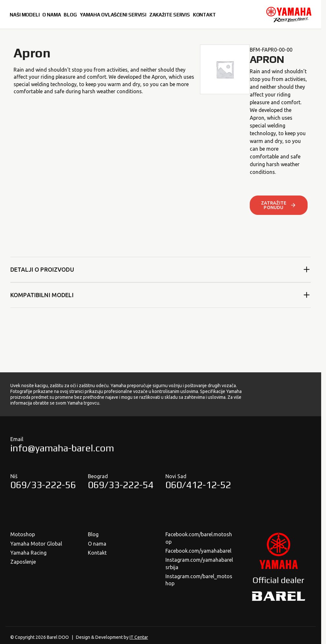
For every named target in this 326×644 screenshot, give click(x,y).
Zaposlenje (23, 562)
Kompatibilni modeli (161, 295)
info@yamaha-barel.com (62, 448)
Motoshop (23, 534)
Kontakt (97, 553)
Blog (93, 534)
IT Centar (139, 637)
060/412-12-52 (198, 485)
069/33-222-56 (43, 485)
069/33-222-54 (121, 485)
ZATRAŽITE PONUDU (279, 205)
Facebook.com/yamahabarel (198, 551)
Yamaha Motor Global (36, 544)
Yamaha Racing (28, 553)
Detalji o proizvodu (161, 270)
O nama (97, 544)
